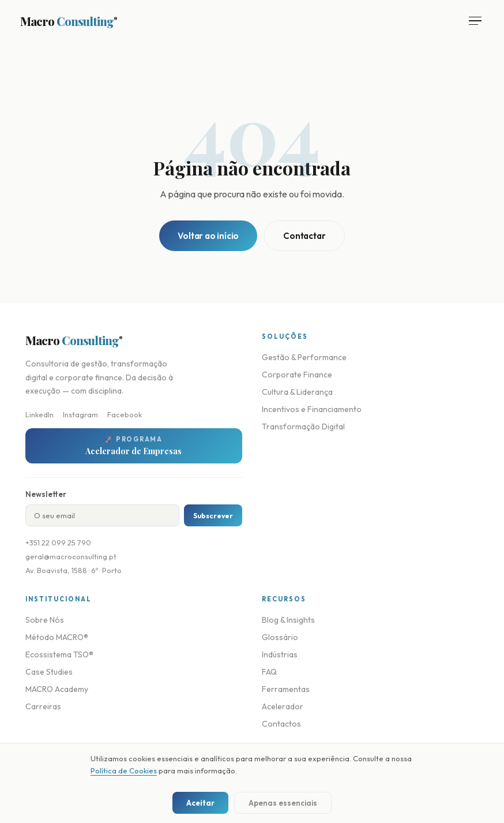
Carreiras (43, 706)
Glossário (280, 637)
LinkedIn (40, 414)
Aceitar (200, 803)
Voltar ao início (208, 236)
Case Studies (49, 672)
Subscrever (213, 516)
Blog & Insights (288, 620)
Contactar (304, 236)
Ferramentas (286, 689)
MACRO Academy (57, 689)
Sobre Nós (45, 620)
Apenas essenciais (283, 803)
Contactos (281, 724)
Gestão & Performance (304, 357)
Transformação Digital (303, 427)
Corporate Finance (297, 375)
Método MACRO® (57, 637)
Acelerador (283, 706)
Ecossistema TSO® (59, 654)
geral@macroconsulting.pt (71, 556)
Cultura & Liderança (297, 392)
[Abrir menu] (475, 21)
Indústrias (280, 654)
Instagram (80, 414)
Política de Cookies (124, 770)
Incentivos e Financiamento (312, 409)
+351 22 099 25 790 (58, 543)
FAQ (269, 672)
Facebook (125, 414)
